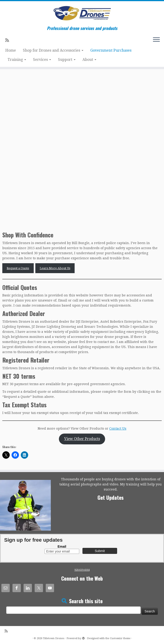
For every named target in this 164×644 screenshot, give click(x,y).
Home (11, 50)
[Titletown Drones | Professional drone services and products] (82, 13)
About (89, 60)
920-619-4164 (82, 570)
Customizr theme (120, 638)
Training (17, 60)
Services (42, 60)
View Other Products (82, 439)
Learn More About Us (55, 268)
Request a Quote (18, 268)
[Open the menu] (156, 40)
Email (62, 547)
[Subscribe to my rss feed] (9, 40)
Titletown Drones (54, 638)
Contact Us (118, 428)
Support (67, 60)
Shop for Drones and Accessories (53, 50)
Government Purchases (111, 50)
